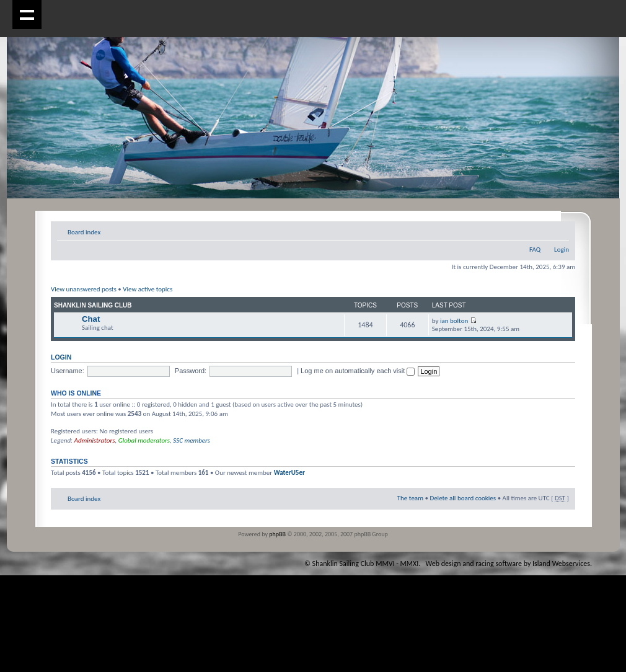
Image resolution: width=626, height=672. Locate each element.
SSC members (192, 440)
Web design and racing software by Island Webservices (508, 564)
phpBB (277, 534)
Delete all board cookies (463, 498)
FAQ (535, 250)
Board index (84, 232)
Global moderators (144, 440)
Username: (68, 371)
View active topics (148, 289)
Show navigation (27, 15)
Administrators (95, 440)
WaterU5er (289, 473)
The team (410, 498)
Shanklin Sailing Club (93, 305)
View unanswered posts (84, 289)
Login (562, 250)
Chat (91, 319)
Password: (191, 371)
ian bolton (454, 321)
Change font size (560, 230)
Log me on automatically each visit (358, 371)
